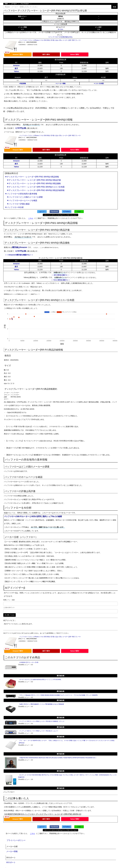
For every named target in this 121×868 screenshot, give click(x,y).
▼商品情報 (22, 84)
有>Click (60, 29)
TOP (6, 4)
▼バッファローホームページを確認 (21, 200)
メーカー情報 (12, 851)
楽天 (16, 68)
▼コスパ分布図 (99, 84)
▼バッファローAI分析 (14, 207)
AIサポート (11, 862)
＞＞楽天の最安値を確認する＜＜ (60, 275)
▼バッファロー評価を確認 (17, 204)
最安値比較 (61, 676)
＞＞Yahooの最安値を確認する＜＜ (60, 280)
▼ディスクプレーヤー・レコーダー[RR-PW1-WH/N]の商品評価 (33, 180)
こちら (31, 218)
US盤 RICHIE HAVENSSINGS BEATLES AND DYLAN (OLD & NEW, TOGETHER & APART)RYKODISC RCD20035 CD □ (58, 758)
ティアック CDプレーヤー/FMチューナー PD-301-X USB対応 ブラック (42, 721)
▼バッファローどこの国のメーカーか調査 (24, 197)
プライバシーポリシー (16, 840)
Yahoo (16, 71)
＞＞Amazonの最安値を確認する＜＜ (19, 255)
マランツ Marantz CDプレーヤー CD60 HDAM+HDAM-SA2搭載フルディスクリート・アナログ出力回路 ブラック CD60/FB (58, 695)
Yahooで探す (75, 54)
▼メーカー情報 (60, 84)
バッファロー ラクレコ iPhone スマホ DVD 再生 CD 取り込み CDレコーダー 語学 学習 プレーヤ (50, 40)
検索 (115, 7)
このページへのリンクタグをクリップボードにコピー (60, 215)
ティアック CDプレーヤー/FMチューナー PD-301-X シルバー (39, 731)
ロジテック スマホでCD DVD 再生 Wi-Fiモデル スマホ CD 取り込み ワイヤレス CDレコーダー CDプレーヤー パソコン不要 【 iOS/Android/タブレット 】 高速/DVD (68, 776)
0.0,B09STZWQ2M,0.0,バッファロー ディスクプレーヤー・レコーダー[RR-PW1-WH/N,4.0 (43, 814)
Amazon (16, 65)
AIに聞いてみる (10, 615)
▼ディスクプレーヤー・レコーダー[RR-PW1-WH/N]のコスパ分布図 (35, 187)
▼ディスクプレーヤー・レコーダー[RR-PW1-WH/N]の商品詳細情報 (35, 190)
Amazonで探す (18, 54)
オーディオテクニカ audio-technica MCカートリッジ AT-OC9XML (40, 680)
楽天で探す (46, 54)
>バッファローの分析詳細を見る (60, 37)
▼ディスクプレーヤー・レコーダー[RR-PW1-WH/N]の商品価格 (33, 183)
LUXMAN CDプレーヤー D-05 (29, 662)
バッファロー (25, 4)
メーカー (14, 4)
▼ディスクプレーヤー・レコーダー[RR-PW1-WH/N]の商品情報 (32, 177)
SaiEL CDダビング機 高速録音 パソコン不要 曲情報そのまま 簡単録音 (42, 704)
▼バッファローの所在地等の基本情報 (21, 194)
